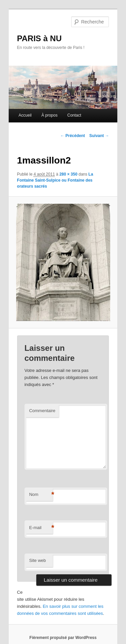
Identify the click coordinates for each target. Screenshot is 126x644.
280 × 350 (69, 174)
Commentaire (42, 411)
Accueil (25, 115)
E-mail (41, 528)
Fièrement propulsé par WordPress (63, 638)
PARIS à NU (39, 38)
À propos (49, 115)
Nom (41, 495)
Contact (74, 115)
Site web (38, 560)
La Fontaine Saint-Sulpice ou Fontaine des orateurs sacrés (55, 180)
